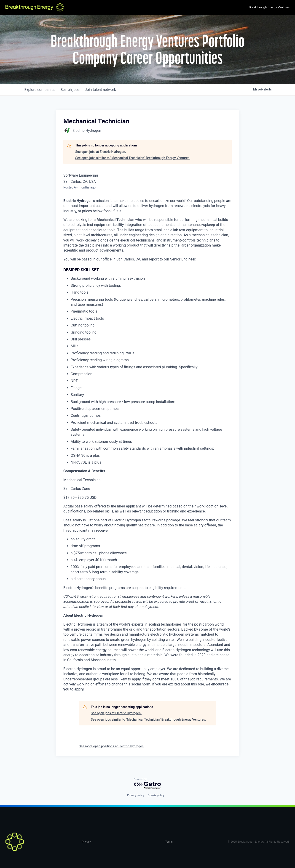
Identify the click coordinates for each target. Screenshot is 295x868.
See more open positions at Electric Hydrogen (111, 746)
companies (41, 90)
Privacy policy (136, 795)
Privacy (86, 842)
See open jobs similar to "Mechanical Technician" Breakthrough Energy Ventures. (133, 158)
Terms (169, 842)
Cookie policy (156, 795)
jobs (73, 90)
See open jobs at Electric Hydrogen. (101, 152)
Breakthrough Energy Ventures (269, 7)
